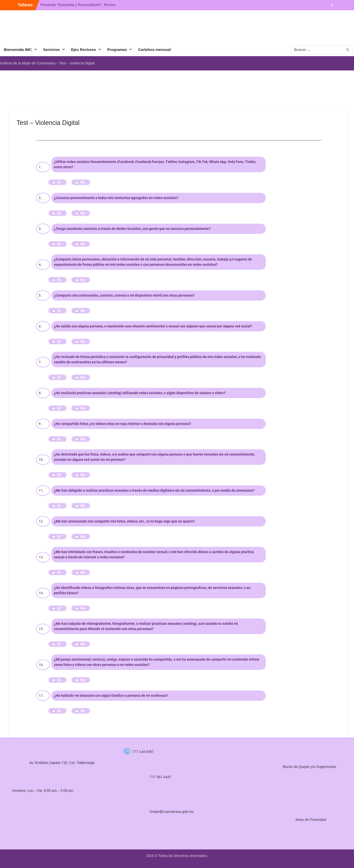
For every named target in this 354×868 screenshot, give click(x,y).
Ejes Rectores (83, 50)
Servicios (52, 50)
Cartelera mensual (154, 50)
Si (59, 182)
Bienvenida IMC (18, 50)
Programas (117, 50)
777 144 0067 (143, 752)
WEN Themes (192, 862)
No (83, 182)
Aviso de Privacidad (311, 820)
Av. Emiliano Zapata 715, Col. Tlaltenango (62, 763)
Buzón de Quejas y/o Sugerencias (309, 767)
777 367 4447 (161, 777)
